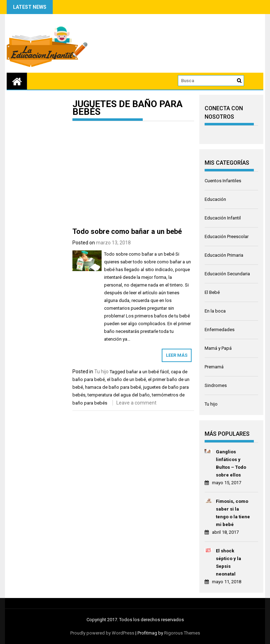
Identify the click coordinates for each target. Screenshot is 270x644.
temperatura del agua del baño (119, 395)
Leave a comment (136, 403)
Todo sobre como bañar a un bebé (127, 231)
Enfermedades (220, 330)
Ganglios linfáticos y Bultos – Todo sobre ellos (231, 463)
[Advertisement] (133, 176)
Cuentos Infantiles (223, 181)
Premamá (214, 367)
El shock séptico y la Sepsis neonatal (229, 562)
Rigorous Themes (182, 633)
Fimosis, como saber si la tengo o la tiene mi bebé (233, 513)
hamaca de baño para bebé (113, 387)
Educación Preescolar (227, 236)
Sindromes (216, 385)
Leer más (177, 355)
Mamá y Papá (218, 348)
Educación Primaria (224, 255)
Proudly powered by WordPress (102, 633)
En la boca (215, 311)
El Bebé (212, 292)
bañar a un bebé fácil (147, 372)
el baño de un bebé (126, 379)
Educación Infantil (223, 218)
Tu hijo (101, 372)
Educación (215, 199)
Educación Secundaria (227, 274)
